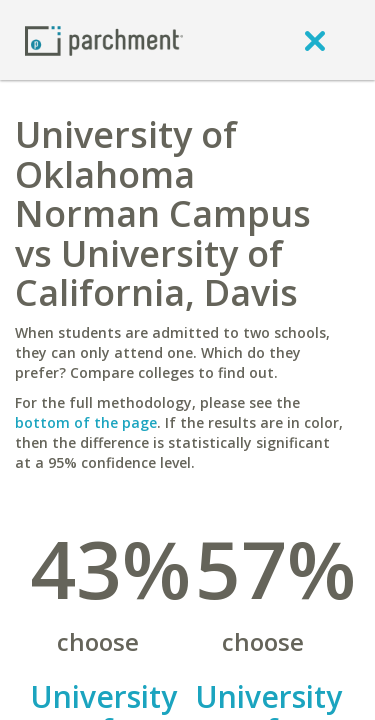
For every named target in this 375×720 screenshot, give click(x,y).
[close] (315, 40)
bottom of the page (86, 422)
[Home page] (104, 39)
